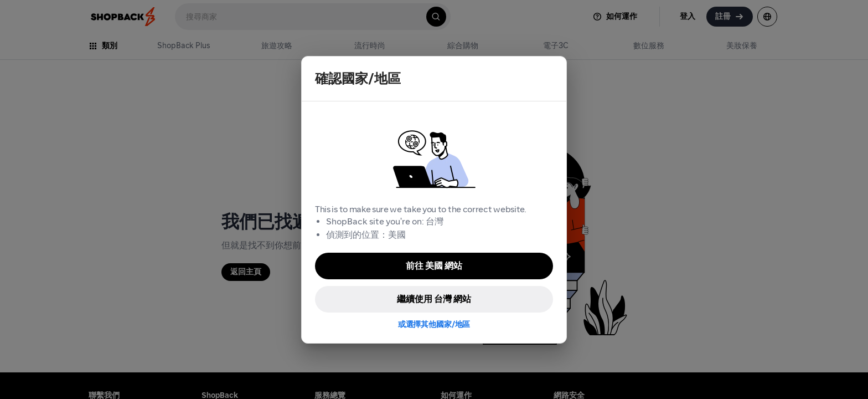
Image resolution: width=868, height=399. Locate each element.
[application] (839, 370)
